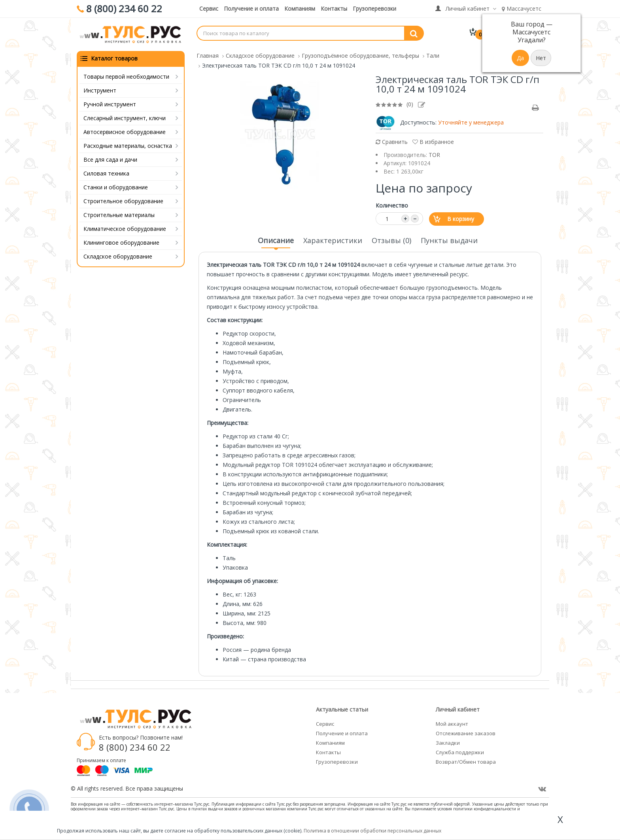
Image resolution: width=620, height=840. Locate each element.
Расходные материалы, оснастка (128, 146)
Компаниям (300, 8)
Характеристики (333, 240)
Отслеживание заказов (466, 733)
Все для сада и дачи (110, 160)
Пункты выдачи (449, 240)
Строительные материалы (119, 215)
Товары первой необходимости (126, 76)
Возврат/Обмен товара (466, 762)
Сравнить (392, 142)
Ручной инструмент (110, 104)
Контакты (334, 8)
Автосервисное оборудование (125, 132)
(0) (410, 104)
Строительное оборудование (123, 201)
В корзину (461, 219)
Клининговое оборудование (121, 243)
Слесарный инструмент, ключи (125, 118)
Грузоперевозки (374, 8)
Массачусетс (522, 8)
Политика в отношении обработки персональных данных (372, 831)
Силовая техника (106, 173)
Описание (276, 243)
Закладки (448, 743)
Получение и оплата (251, 8)
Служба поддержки (460, 752)
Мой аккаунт (452, 724)
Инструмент (100, 90)
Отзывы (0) (391, 240)
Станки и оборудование (116, 187)
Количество (392, 205)
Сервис (209, 8)
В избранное (433, 142)
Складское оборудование (118, 256)
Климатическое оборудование (125, 229)
